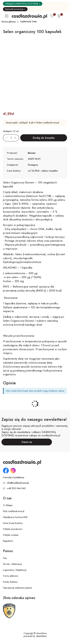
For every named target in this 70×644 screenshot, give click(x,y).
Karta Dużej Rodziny (13, 523)
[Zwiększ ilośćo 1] (17, 138)
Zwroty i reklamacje (12, 564)
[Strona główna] (9, 22)
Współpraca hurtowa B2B (15, 517)
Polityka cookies (11, 535)
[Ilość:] (11, 138)
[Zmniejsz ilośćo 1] (5, 138)
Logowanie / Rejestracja (15, 570)
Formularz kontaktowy (14, 477)
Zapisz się (27, 442)
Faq (5, 558)
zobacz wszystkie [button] (49, 171)
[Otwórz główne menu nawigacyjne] (7, 16)
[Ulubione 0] (52, 16)
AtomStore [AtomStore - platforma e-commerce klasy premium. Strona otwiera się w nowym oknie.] (41, 636)
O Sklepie (8, 505)
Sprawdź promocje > (15, 9)
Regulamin (8, 541)
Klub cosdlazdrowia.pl (14, 511)
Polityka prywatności (13, 529)
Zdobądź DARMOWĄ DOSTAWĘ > (23, 4)
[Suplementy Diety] (29, 21)
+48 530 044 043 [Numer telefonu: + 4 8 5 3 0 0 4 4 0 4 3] (16, 488)
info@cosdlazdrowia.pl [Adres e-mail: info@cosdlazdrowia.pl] (18, 483)
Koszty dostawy (10, 582)
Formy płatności (11, 576)
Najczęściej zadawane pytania (17, 588)
